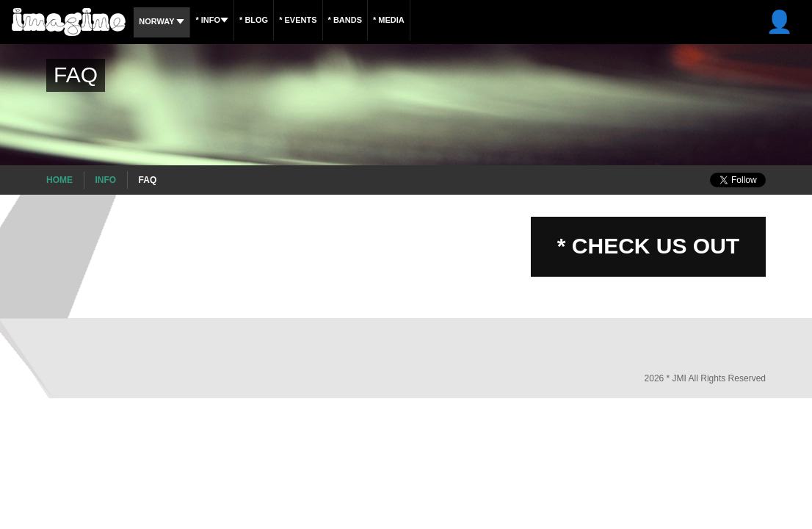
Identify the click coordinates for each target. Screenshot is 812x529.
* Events (323, 20)
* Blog (272, 20)
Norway (166, 21)
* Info (223, 20)
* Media (429, 20)
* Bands (378, 20)
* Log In (777, 21)
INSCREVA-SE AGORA (639, 21)
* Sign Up (722, 21)
